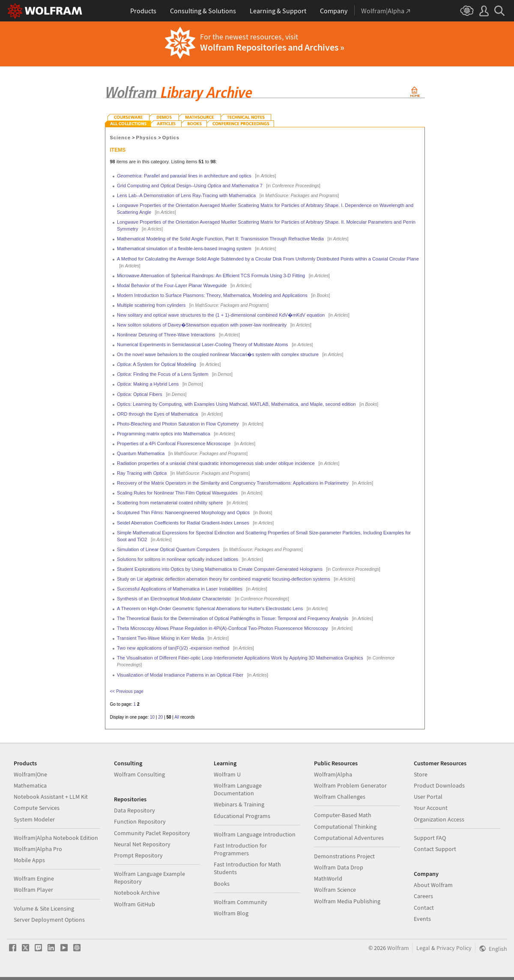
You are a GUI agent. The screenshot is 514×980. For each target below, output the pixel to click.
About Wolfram (433, 885)
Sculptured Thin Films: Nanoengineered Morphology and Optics (183, 512)
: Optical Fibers (140, 394)
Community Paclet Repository (152, 833)
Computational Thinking (345, 827)
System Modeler (34, 819)
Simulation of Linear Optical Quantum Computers (168, 549)
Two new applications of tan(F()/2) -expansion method (173, 648)
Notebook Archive (137, 893)
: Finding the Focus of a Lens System (163, 374)
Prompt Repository (138, 855)
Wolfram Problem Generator (350, 785)
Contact (424, 908)
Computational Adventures (349, 838)
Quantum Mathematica (141, 453)
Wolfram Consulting (139, 774)
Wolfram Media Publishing (347, 901)
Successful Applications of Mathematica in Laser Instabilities (180, 589)
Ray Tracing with (142, 473)
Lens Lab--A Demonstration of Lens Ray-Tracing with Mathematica (186, 195)
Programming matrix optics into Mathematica (164, 434)
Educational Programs (242, 816)
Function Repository (140, 821)
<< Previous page (127, 691)
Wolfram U (227, 774)
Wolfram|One (30, 774)
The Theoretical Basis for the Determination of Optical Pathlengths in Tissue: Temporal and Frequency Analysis (233, 618)
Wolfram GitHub (134, 904)
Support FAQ (430, 838)
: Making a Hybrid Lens (148, 384)
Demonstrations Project (344, 856)
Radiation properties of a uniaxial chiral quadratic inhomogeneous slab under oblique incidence (216, 463)
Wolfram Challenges (340, 797)
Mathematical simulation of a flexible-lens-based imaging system (184, 249)
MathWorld (328, 878)
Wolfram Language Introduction (255, 834)
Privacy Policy (454, 948)
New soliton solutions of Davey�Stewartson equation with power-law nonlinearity (202, 325)
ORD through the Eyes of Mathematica (157, 414)
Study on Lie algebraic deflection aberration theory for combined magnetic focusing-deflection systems (224, 579)
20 (160, 717)
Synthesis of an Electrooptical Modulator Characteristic (174, 599)
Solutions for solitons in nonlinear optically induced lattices (178, 559)
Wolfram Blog (231, 913)
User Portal (428, 797)
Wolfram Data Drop (339, 867)
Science (121, 138)
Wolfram (398, 948)
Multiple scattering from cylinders (151, 305)
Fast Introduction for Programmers (240, 849)
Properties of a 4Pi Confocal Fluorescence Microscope (174, 444)
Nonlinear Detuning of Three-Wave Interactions (166, 335)
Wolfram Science (335, 890)
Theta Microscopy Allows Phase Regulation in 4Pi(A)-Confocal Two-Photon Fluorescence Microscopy (223, 628)
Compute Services (37, 808)
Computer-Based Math (343, 815)
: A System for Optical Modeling (157, 364)
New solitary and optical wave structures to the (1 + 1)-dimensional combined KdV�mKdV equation (221, 315)
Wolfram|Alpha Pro (38, 849)
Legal (423, 948)
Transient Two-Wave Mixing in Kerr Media (160, 638)
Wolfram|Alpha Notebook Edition (56, 838)
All (177, 717)
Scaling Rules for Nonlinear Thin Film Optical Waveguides (177, 493)
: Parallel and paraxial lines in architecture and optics (184, 176)
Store (421, 774)
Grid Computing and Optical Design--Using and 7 (190, 186)
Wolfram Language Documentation (238, 789)
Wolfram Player (33, 890)
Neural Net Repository (142, 844)
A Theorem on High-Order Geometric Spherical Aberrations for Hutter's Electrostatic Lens (210, 608)
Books (222, 884)
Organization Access (439, 819)
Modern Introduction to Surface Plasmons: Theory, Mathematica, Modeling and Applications (212, 295)
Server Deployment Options (49, 920)
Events (422, 919)
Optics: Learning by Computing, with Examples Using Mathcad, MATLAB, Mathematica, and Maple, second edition (236, 404)
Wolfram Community (241, 902)
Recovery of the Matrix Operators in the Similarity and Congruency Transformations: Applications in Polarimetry (233, 483)
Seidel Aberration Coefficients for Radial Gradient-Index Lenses (183, 523)
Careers (423, 896)
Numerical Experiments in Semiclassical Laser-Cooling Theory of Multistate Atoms (203, 345)
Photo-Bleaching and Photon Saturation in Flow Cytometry (178, 424)
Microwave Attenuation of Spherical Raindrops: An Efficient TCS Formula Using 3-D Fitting (211, 276)
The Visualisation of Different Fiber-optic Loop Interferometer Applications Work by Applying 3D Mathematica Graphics (240, 658)
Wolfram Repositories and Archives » (272, 47)
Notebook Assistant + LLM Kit (51, 797)
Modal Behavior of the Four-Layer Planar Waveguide (172, 285)
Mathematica (30, 785)
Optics (171, 138)
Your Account (431, 808)
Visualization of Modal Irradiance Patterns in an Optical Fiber (180, 675)
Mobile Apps (29, 860)
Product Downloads (439, 785)
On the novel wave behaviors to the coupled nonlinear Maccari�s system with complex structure (218, 354)
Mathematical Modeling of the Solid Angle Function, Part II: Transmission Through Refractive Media (220, 239)
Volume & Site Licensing (44, 908)
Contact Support (435, 849)
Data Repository (134, 810)
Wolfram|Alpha (333, 774)
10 (152, 717)
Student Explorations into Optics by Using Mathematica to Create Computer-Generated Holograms (220, 569)
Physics (147, 138)
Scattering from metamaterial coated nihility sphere (170, 503)
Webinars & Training (239, 804)
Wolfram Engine (34, 878)
